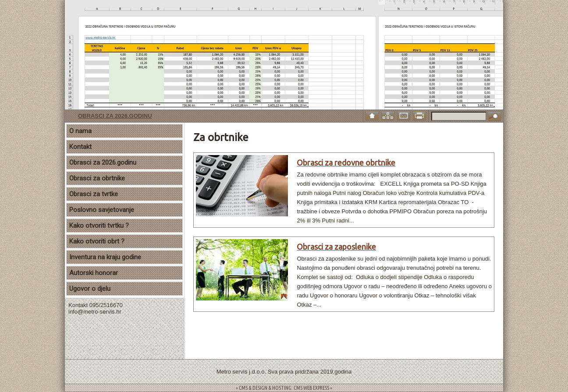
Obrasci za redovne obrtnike (346, 162)
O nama (80, 131)
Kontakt (80, 147)
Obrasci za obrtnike (97, 178)
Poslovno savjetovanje (102, 210)
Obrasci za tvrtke (94, 194)
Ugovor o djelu (90, 289)
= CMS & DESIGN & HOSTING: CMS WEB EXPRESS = (284, 388)
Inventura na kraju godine (105, 257)
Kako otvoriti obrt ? (97, 241)
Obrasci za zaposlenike (336, 247)
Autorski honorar (94, 273)
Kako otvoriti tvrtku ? (99, 226)
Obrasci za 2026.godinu (115, 116)
